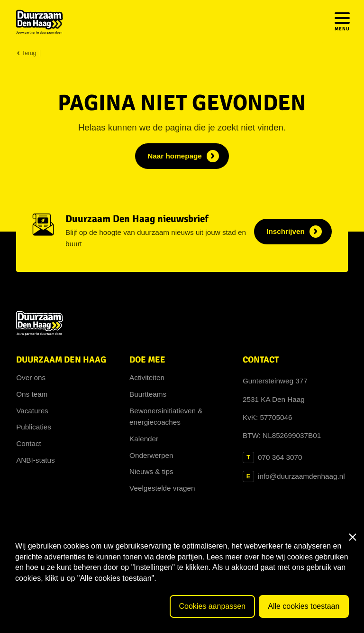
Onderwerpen (151, 455)
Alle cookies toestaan (304, 606)
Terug (26, 53)
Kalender (144, 439)
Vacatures (32, 411)
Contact (29, 443)
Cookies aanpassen (212, 606)
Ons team (32, 394)
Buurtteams (148, 394)
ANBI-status (35, 460)
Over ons (31, 377)
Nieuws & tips (151, 471)
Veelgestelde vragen (162, 488)
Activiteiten (147, 377)
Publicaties (34, 427)
